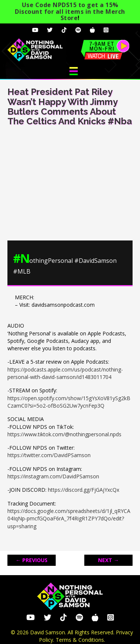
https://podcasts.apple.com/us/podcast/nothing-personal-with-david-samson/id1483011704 (65, 373)
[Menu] (74, 71)
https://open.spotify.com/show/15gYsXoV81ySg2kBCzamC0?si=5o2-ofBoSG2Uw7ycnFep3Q (69, 402)
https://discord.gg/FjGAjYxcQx (84, 490)
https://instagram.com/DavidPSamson (53, 476)
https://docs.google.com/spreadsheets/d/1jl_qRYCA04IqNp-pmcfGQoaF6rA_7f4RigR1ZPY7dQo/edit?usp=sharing (69, 519)
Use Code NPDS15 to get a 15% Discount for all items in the (70, 11)
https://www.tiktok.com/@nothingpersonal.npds (64, 434)
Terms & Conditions (80, 640)
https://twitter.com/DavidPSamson (49, 455)
